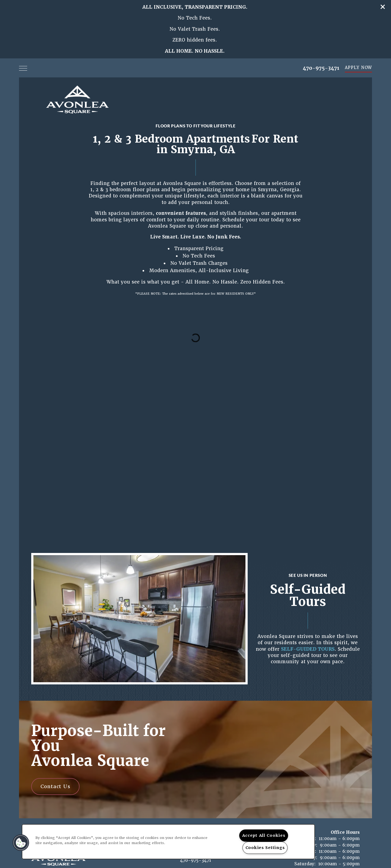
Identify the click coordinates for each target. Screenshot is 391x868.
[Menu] (23, 68)
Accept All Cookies (264, 835)
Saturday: (305, 864)
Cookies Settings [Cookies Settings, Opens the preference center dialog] (265, 848)
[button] (383, 7)
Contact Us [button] (55, 786)
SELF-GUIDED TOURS (308, 649)
